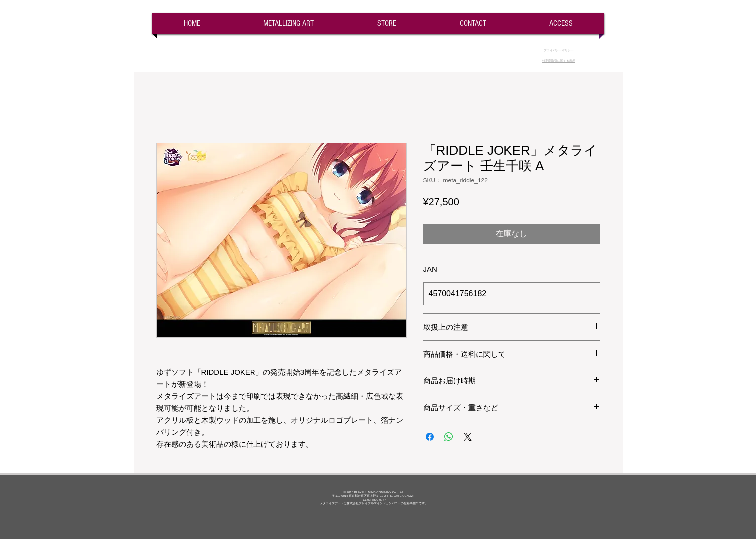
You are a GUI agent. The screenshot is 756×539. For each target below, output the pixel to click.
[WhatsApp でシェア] (449, 437)
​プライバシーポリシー (559, 50)
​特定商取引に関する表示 (559, 61)
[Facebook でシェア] (430, 437)
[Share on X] (468, 437)
